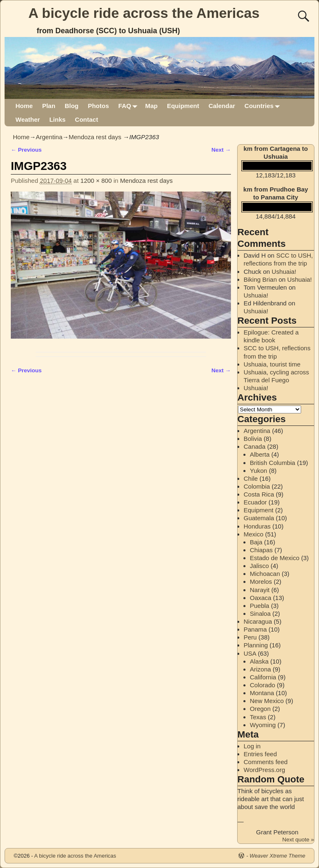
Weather (28, 119)
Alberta (260, 454)
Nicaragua (258, 621)
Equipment (183, 106)
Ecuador (255, 502)
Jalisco (260, 566)
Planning (256, 645)
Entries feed (260, 754)
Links (58, 119)
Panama (255, 629)
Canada (255, 446)
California (263, 677)
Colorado (263, 685)
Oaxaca (261, 598)
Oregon (260, 709)
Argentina (49, 137)
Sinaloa (260, 614)
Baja (256, 542)
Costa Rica (259, 494)
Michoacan (265, 574)
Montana (262, 693)
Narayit (260, 590)
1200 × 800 (96, 181)
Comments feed (266, 762)
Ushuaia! (284, 272)
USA (250, 653)
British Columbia (273, 463)
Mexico (254, 534)
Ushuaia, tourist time (272, 364)
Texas (258, 717)
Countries (264, 106)
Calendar (222, 106)
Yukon (259, 471)
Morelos (261, 582)
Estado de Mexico (275, 558)
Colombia (257, 486)
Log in (252, 746)
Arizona (261, 669)
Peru (250, 637)
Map (151, 106)
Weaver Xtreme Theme (277, 856)
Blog (72, 106)
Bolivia (253, 439)
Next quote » (298, 840)
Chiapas (261, 550)
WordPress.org (265, 770)
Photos (98, 106)
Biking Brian (260, 279)
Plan (49, 106)
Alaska (259, 661)
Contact (86, 119)
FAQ (129, 106)
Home (24, 106)
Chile (251, 478)
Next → (221, 150)
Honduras (257, 526)
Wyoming (263, 725)
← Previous (26, 150)
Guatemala (259, 518)
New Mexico (267, 701)
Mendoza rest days (95, 137)
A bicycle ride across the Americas (144, 13)
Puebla (260, 606)
